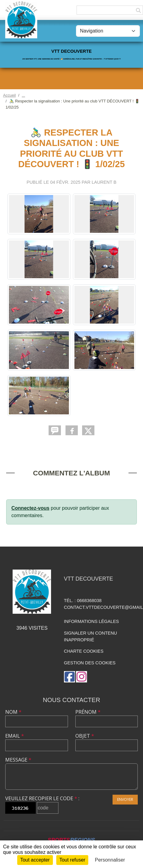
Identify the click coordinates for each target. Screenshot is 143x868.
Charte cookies (84, 651)
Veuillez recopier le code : (42, 798)
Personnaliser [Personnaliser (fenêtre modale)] (110, 860)
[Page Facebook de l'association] (70, 677)
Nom (13, 712)
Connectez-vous (30, 508)
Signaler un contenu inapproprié (91, 636)
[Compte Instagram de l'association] (81, 677)
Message (18, 760)
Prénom (88, 712)
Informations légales (91, 621)
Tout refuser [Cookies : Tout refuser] (72, 860)
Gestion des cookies (90, 663)
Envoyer (125, 799)
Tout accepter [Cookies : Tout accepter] (35, 860)
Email (15, 736)
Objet (85, 736)
